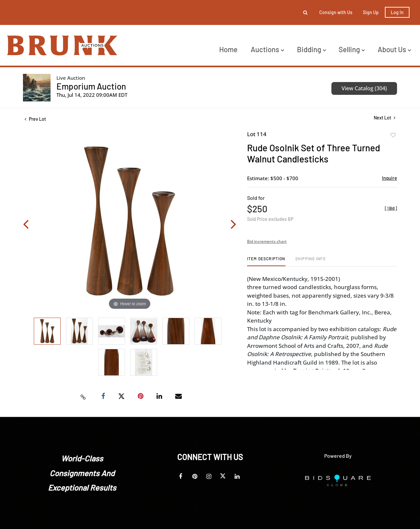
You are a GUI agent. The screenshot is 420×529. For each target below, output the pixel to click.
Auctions (267, 49)
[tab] (266, 261)
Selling (352, 49)
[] (391, 208)
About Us (394, 49)
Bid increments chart (267, 241)
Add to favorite (393, 135)
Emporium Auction (91, 86)
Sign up (371, 12)
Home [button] (228, 49)
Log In (397, 12)
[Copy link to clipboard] (83, 396)
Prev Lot (35, 119)
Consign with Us (336, 12)
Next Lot (385, 118)
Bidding (311, 49)
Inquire (389, 178)
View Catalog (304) (364, 88)
